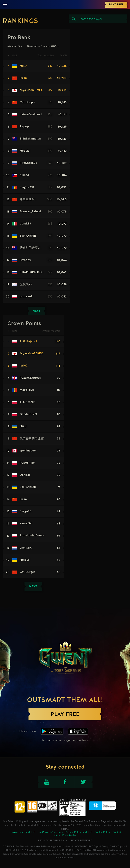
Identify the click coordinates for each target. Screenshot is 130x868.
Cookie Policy (102, 832)
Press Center (69, 835)
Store (57, 835)
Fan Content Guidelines (50, 832)
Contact (117, 832)
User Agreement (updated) (21, 832)
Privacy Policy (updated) (79, 832)
